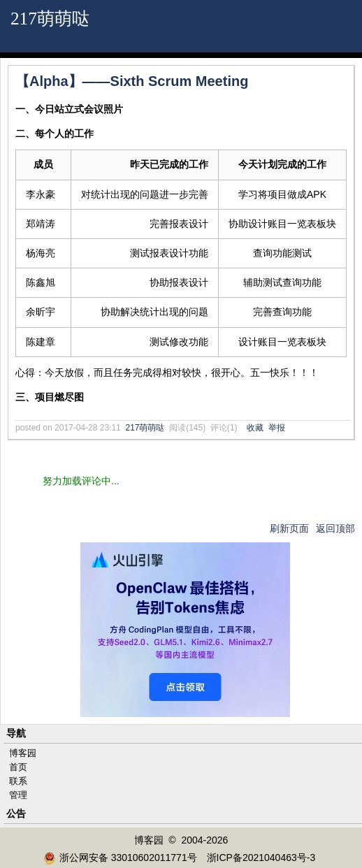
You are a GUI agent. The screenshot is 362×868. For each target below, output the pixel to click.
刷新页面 (289, 528)
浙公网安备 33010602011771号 (120, 858)
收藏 (255, 428)
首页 (18, 767)
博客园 (23, 753)
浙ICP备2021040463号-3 (261, 858)
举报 (277, 428)
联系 (18, 781)
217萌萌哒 (50, 19)
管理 (18, 795)
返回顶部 (335, 528)
